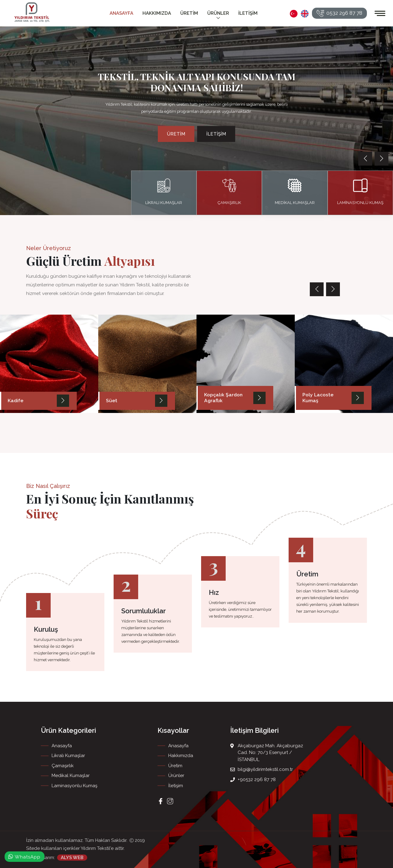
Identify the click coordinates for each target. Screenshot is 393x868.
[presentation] (365, 159)
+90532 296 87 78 (257, 780)
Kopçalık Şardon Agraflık (223, 398)
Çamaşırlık (63, 766)
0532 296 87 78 (339, 13)
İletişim (248, 13)
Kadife (15, 401)
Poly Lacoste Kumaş (325, 401)
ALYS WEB (72, 857)
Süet (111, 401)
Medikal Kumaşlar (71, 776)
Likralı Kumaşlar (68, 756)
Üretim (189, 13)
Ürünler (218, 16)
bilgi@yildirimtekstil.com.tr (265, 769)
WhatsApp (25, 857)
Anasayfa (121, 13)
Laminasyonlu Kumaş (74, 786)
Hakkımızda (157, 13)
